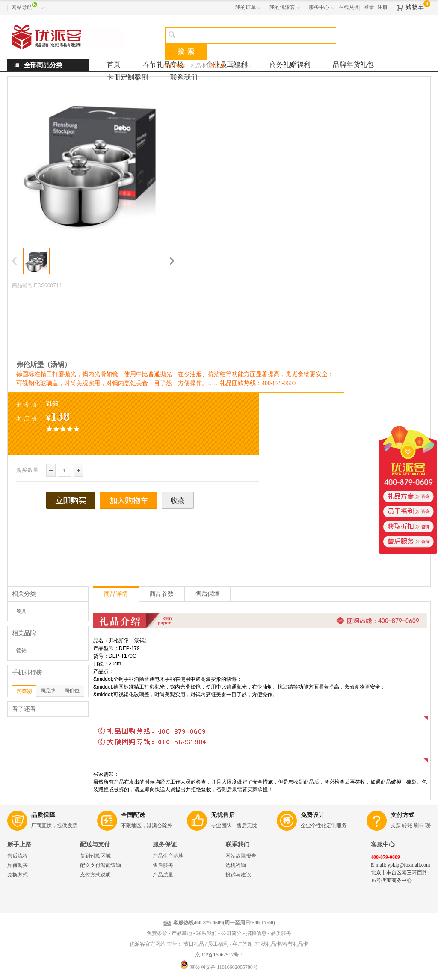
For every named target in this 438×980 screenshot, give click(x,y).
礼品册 (218, 66)
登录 (369, 7)
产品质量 (163, 875)
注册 (382, 7)
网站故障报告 (241, 856)
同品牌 (48, 691)
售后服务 (163, 865)
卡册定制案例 (127, 77)
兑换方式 (18, 875)
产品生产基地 (168, 856)
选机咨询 (236, 865)
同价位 (72, 691)
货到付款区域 (95, 856)
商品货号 (22, 285)
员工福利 (240, 66)
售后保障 (207, 594)
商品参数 (162, 594)
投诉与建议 (238, 875)
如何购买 (18, 865)
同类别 (24, 691)
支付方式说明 (95, 875)
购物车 (415, 7)
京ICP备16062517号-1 (219, 955)
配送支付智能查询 (101, 865)
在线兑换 (349, 7)
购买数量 (27, 470)
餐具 (21, 611)
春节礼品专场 (163, 64)
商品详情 (116, 594)
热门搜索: (176, 66)
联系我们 (184, 77)
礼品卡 (198, 66)
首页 (114, 64)
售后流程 (18, 856)
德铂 (21, 650)
